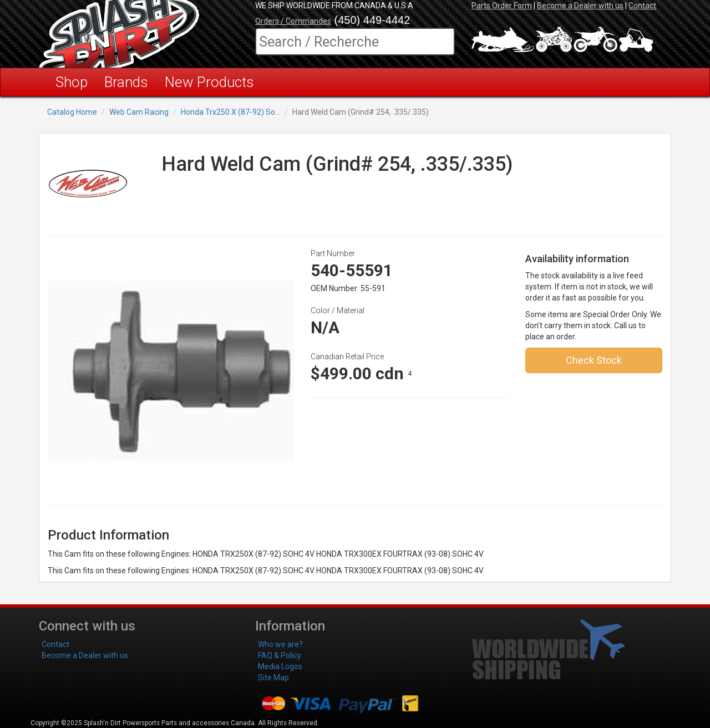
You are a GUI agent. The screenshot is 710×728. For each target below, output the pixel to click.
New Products (209, 82)
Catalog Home (72, 112)
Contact (642, 6)
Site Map (273, 678)
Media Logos (280, 666)
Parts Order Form (502, 6)
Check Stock (594, 360)
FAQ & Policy (280, 655)
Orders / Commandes (293, 21)
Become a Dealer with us (580, 6)
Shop (72, 82)
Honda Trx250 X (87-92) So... (230, 112)
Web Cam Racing (139, 112)
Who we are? (280, 644)
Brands (126, 82)
